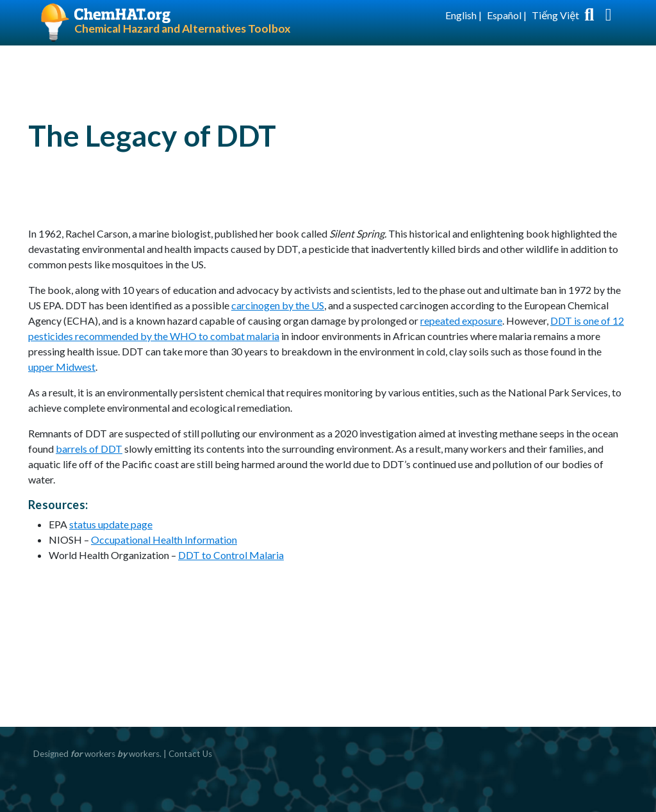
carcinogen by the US (278, 305)
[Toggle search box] (589, 15)
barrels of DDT (89, 449)
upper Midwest (62, 367)
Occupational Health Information (164, 540)
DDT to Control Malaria (231, 555)
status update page (111, 524)
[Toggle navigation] (609, 15)
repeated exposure (461, 321)
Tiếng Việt (555, 15)
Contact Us (190, 754)
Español (504, 15)
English (461, 15)
